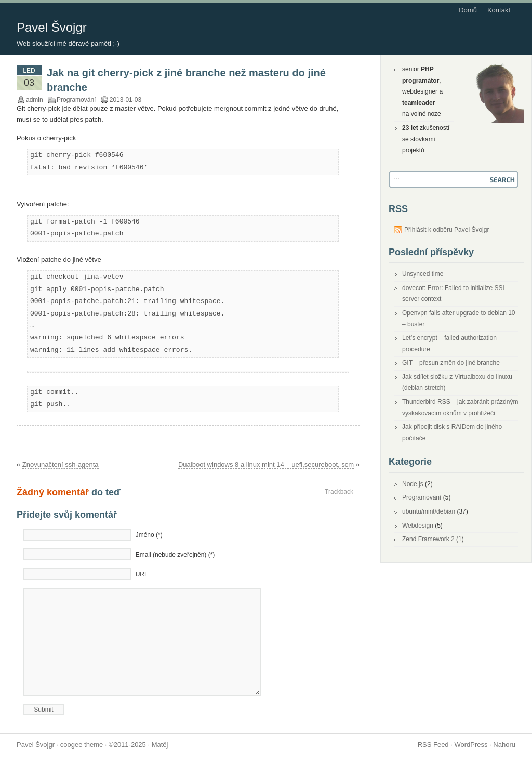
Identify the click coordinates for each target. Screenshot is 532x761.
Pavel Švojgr (52, 27)
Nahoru (504, 745)
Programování (76, 100)
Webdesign (418, 526)
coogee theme (82, 745)
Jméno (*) (149, 535)
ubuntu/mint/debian (429, 511)
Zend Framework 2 (428, 539)
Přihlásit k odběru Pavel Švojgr (447, 230)
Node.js (413, 484)
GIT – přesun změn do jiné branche (451, 363)
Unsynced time (423, 274)
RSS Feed (433, 745)
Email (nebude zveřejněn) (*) (175, 555)
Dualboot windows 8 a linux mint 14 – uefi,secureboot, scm (266, 464)
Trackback (339, 492)
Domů (468, 10)
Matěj (160, 745)
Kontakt (499, 10)
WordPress (471, 745)
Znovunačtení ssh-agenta (61, 464)
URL (142, 574)
